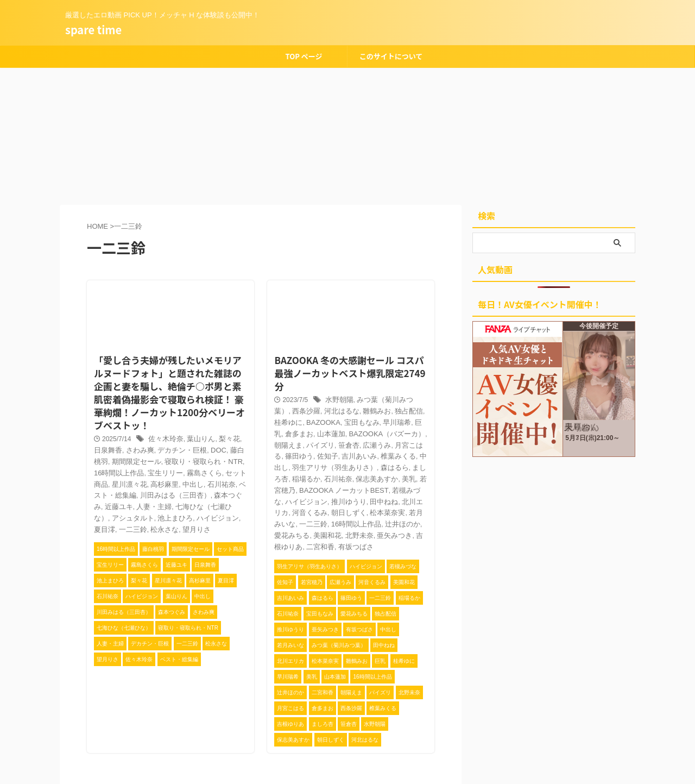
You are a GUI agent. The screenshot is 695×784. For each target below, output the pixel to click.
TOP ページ (304, 56)
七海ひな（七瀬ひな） (125, 482)
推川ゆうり (368, 462)
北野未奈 (338, 496)
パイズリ (413, 407)
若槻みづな (289, 462)
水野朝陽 (336, 374)
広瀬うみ (309, 418)
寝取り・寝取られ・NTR (171, 438)
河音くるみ (319, 473)
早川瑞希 (357, 396)
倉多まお (403, 396)
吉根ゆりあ (408, 496)
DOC (195, 427)
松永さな (194, 494)
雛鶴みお (345, 385)
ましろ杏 (332, 440)
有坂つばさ (319, 507)
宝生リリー (125, 449)
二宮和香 (286, 507)
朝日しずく (355, 473)
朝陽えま (383, 407)
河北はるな (312, 385)
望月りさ (224, 494)
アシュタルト (181, 482)
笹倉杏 (282, 418)
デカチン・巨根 (161, 427)
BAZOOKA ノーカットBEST (383, 451)
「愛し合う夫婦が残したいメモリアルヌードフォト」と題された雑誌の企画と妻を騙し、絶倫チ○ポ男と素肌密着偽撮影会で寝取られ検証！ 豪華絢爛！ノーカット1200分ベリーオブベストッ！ (170, 374)
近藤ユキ (197, 472)
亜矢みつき (371, 496)
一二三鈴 (165, 494)
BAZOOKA (288, 396)
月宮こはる (342, 418)
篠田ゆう (375, 418)
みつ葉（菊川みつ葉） (386, 374)
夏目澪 (138, 494)
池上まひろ (220, 482)
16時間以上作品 (348, 485)
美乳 (302, 451)
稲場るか (362, 440)
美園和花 (309, 496)
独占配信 (375, 385)
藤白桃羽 (219, 427)
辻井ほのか (391, 485)
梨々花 (222, 416)
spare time (93, 30)
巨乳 (380, 396)
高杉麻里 (116, 460)
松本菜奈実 (391, 473)
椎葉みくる (312, 429)
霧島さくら (161, 449)
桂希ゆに (405, 385)
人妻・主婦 (230, 472)
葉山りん (195, 416)
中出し (142, 460)
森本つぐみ (165, 472)
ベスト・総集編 (208, 460)
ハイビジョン (328, 462)
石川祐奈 (168, 460)
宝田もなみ (324, 396)
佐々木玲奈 (163, 416)
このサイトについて (391, 56)
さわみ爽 (122, 427)
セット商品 (198, 449)
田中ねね (401, 462)
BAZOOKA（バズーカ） (331, 407)
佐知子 (401, 418)
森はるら (302, 440)
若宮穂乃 (325, 451)
